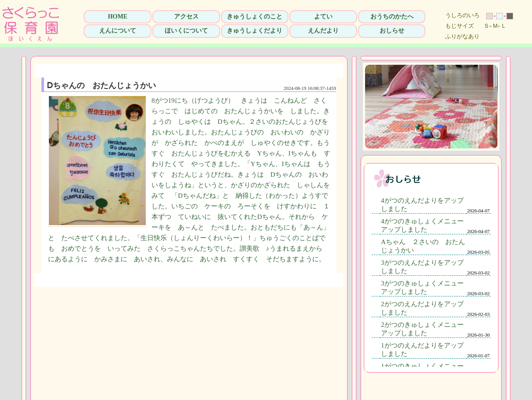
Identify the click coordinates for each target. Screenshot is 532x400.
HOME (118, 17)
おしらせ (392, 31)
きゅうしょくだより (255, 31)
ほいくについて (186, 31)
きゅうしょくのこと (255, 17)
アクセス (186, 17)
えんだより (323, 31)
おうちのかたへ (392, 17)
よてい (323, 17)
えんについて (118, 31)
